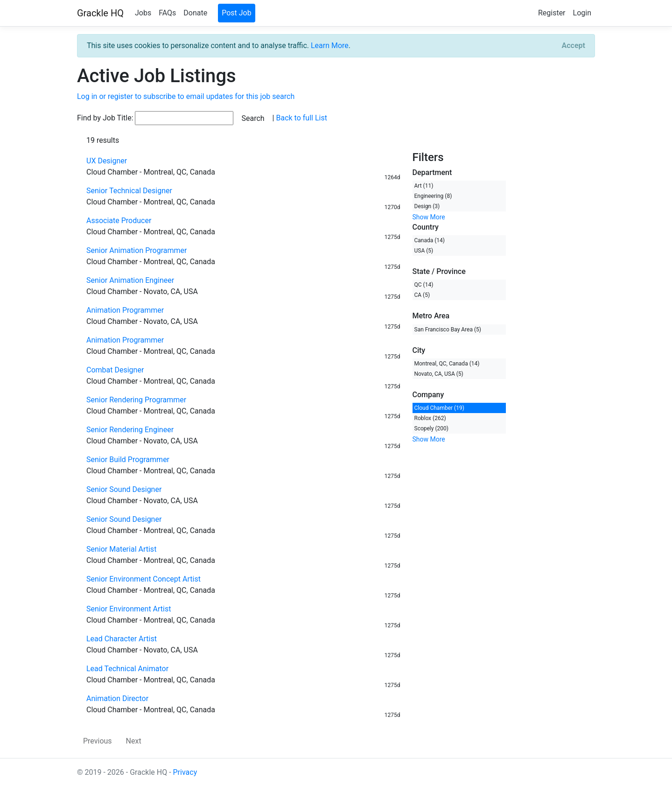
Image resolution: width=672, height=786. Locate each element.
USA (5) (424, 251)
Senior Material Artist (121, 549)
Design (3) (427, 206)
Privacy (185, 772)
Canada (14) (430, 240)
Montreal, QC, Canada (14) (447, 364)
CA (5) (422, 295)
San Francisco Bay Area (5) (448, 330)
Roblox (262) (430, 418)
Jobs (143, 13)
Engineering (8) (433, 196)
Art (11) (424, 186)
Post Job (237, 13)
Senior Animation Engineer (130, 280)
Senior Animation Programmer (136, 250)
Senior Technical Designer (129, 191)
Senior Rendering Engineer (130, 430)
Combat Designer (115, 370)
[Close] (574, 46)
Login (582, 13)
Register (552, 13)
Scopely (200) (431, 428)
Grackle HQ (100, 13)
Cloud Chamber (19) (439, 408)
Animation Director (117, 698)
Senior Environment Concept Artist (143, 579)
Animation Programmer (125, 310)
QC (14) (424, 285)
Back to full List (301, 118)
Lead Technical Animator (127, 669)
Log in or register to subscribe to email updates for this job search (186, 96)
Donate (195, 13)
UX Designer (107, 161)
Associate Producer (119, 221)
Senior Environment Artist (129, 609)
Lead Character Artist (122, 639)
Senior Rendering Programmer (136, 400)
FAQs (167, 13)
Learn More (330, 46)
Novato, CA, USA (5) (439, 374)
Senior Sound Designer (124, 489)
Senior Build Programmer (128, 460)
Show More (429, 217)
